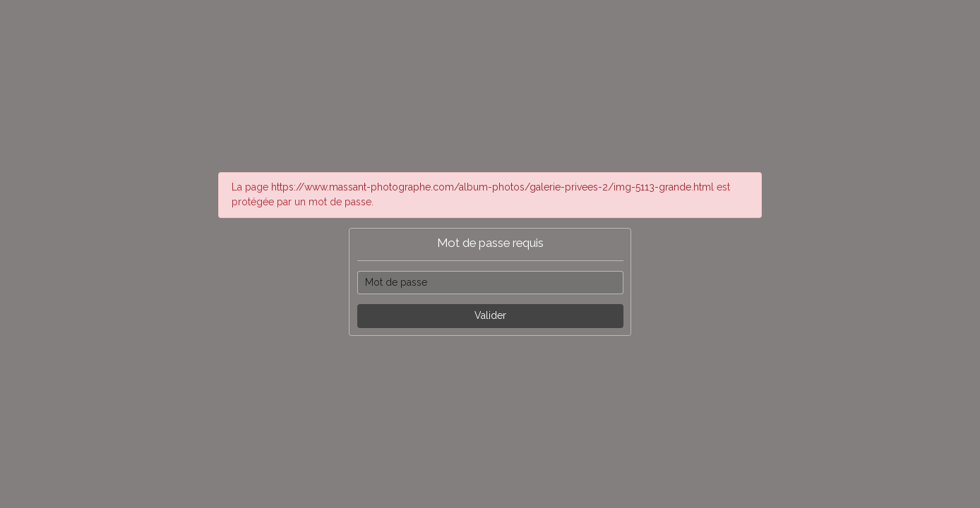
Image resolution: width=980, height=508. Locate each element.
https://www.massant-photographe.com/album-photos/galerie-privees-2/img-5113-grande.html (492, 187)
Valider (490, 315)
